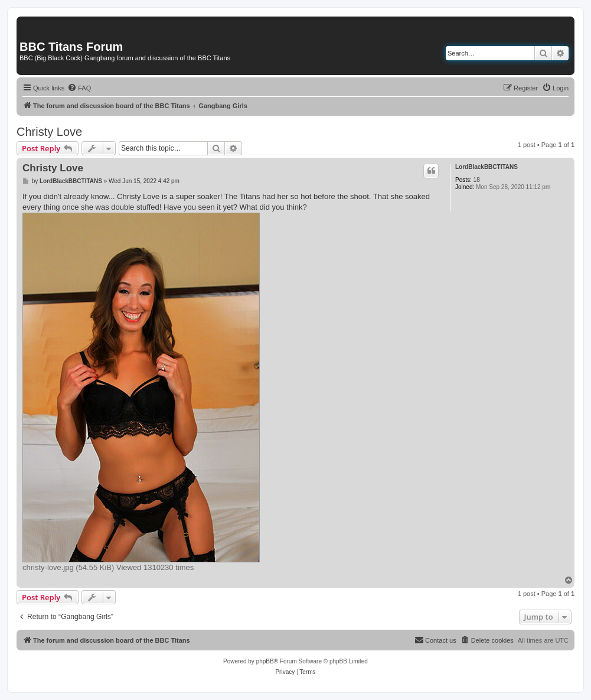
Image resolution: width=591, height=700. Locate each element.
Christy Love (49, 132)
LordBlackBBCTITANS (486, 167)
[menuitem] (79, 88)
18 (477, 180)
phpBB (265, 661)
